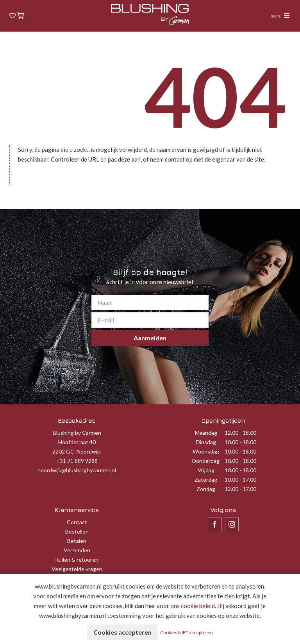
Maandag (206, 433)
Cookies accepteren (122, 632)
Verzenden (77, 550)
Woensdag (206, 451)
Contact (77, 522)
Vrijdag (206, 470)
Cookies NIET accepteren (187, 632)
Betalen (77, 541)
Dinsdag (206, 442)
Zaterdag (206, 479)
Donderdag (206, 461)
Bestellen (77, 531)
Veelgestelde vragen (77, 569)
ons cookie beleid (193, 606)
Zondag (206, 489)
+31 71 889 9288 (77, 461)
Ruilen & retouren (77, 559)
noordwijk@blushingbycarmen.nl (77, 470)
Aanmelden (150, 338)
